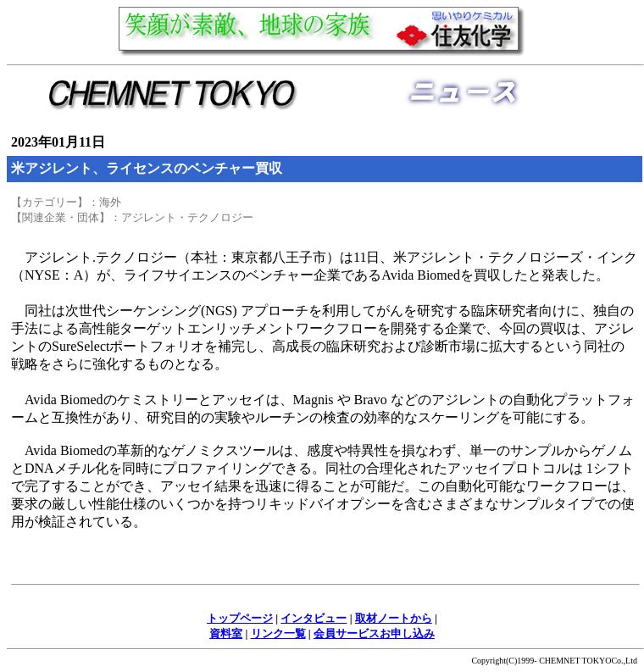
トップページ (240, 618)
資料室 (226, 633)
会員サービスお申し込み (374, 633)
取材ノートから (394, 618)
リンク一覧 (278, 633)
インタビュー (314, 618)
